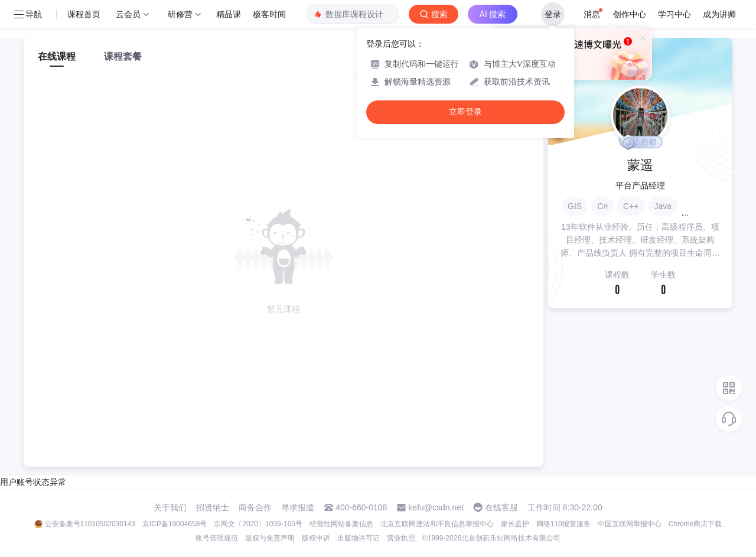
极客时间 (269, 14)
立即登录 (465, 112)
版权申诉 (316, 538)
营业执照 (401, 538)
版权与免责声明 (270, 538)
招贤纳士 (213, 507)
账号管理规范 (217, 538)
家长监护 (515, 524)
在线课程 (57, 56)
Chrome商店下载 (695, 524)
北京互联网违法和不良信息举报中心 (437, 524)
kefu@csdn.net (436, 507)
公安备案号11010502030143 (90, 524)
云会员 (128, 14)
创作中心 (630, 14)
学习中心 (674, 14)
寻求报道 (298, 507)
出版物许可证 (359, 538)
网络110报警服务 (563, 524)
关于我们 (170, 507)
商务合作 (255, 507)
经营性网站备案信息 (341, 524)
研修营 (180, 14)
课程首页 (84, 14)
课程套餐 (123, 56)
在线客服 (501, 507)
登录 (553, 14)
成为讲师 (719, 14)
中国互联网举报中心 (630, 524)
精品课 (229, 14)
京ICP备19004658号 (175, 524)
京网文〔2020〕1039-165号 (258, 524)
